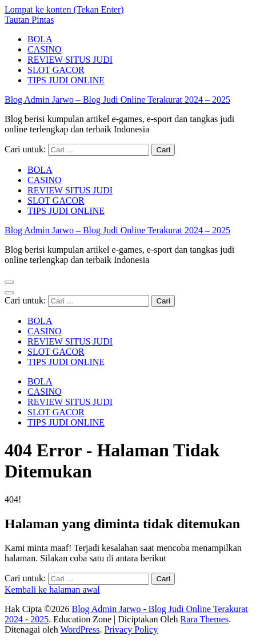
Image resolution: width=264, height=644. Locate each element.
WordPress (80, 629)
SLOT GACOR (56, 70)
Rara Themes (205, 619)
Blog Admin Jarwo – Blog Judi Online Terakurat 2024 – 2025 (117, 100)
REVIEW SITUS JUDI (70, 60)
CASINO (45, 49)
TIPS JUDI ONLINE (66, 80)
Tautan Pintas (29, 20)
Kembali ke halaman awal (52, 590)
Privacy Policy (131, 629)
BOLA (40, 39)
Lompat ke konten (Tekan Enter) (64, 9)
